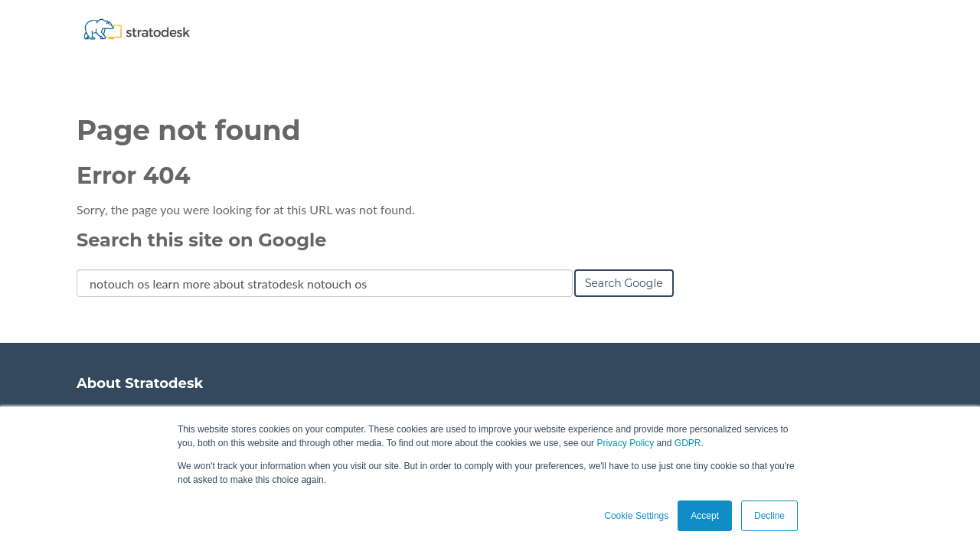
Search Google (624, 283)
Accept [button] (705, 516)
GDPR (688, 443)
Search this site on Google (201, 240)
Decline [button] (769, 516)
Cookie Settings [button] (636, 516)
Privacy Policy (625, 443)
